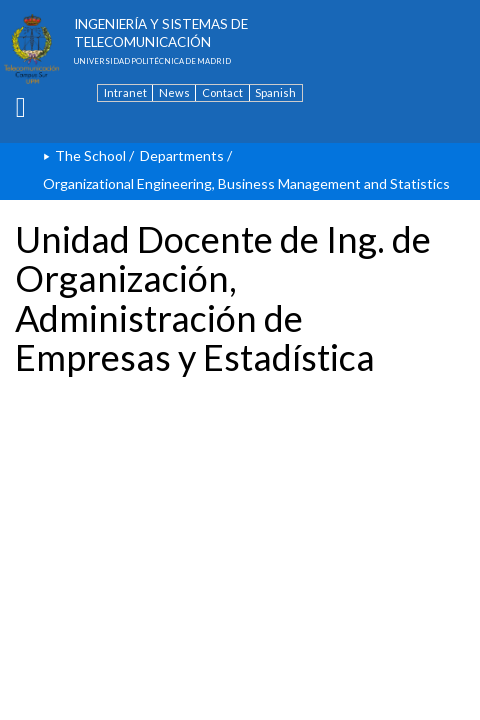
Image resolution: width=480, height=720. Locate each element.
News (174, 92)
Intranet (125, 92)
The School (90, 155)
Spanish (275, 92)
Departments (182, 155)
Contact (222, 92)
